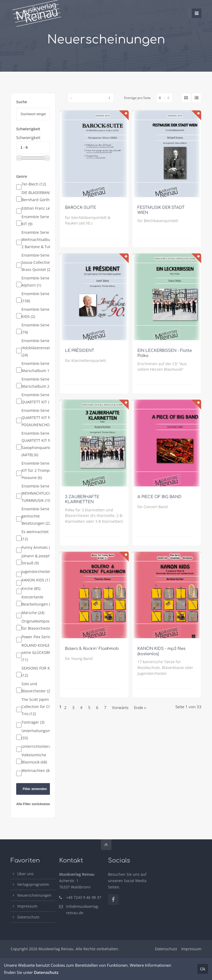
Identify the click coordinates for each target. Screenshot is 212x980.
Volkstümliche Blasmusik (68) (34, 759)
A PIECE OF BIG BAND (159, 497)
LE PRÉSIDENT (80, 351)
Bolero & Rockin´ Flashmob (92, 649)
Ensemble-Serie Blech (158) (41, 297)
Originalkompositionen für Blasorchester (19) (42, 625)
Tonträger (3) (33, 722)
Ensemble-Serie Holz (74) (40, 329)
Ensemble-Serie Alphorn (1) (35, 282)
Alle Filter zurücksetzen (34, 804)
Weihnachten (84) (37, 771)
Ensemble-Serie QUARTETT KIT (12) (38, 398)
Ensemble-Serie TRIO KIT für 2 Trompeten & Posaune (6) (41, 470)
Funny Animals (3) (37, 547)
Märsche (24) (33, 613)
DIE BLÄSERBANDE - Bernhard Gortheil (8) (40, 196)
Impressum (27, 906)
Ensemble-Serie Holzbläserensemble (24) (40, 348)
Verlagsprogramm (33, 884)
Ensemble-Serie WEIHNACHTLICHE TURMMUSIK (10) (37, 493)
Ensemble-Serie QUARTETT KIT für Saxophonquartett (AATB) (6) (38, 444)
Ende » (140, 707)
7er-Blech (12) (34, 184)
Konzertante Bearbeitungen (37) (38, 601)
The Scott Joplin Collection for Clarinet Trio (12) (41, 707)
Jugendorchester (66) (40, 572)
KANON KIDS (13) (37, 580)
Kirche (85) (31, 589)
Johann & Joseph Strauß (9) (36, 560)
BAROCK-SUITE (81, 208)
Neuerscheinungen (34, 895)
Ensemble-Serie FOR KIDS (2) (40, 313)
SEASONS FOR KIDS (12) (39, 672)
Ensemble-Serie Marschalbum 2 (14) (39, 383)
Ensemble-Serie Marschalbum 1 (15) (39, 367)
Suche (22, 102)
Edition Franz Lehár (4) (41, 208)
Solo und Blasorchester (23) (37, 687)
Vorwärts (120, 707)
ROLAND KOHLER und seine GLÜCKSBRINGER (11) (42, 653)
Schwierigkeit (28, 137)
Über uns (25, 874)
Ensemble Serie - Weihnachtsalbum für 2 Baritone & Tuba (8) (41, 240)
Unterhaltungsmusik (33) (40, 734)
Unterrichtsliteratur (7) (42, 746)
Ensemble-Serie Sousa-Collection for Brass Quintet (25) (39, 262)
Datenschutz (28, 917)
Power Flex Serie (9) (39, 637)
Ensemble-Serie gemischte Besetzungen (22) (37, 516)
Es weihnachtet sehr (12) (40, 535)
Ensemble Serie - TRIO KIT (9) (41, 220)
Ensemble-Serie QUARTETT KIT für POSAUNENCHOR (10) (40, 418)
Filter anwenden (35, 789)
